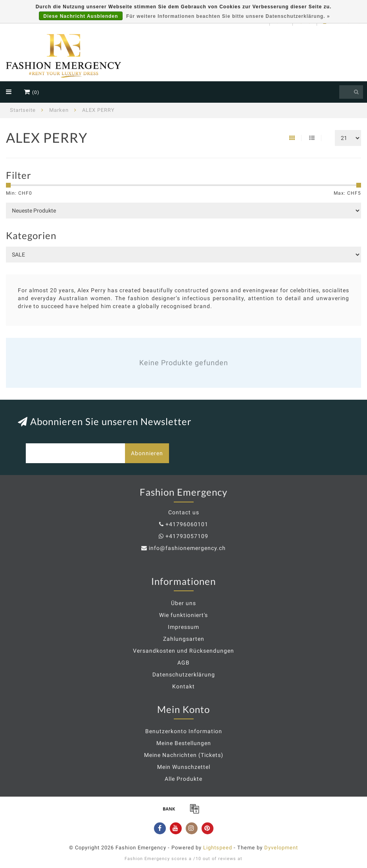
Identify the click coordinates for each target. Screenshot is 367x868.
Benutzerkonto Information (184, 731)
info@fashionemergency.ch (187, 548)
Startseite (23, 110)
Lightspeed (218, 848)
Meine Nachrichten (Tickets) (184, 755)
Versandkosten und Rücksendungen (183, 651)
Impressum (183, 627)
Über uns (183, 603)
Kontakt (183, 686)
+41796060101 (187, 524)
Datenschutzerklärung (184, 674)
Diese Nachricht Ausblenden (81, 16)
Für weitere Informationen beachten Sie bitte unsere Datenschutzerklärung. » (228, 16)
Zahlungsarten (184, 639)
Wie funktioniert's (183, 615)
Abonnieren (147, 453)
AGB (183, 663)
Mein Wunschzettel (184, 767)
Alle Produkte (183, 779)
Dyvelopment (281, 848)
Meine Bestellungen (184, 743)
